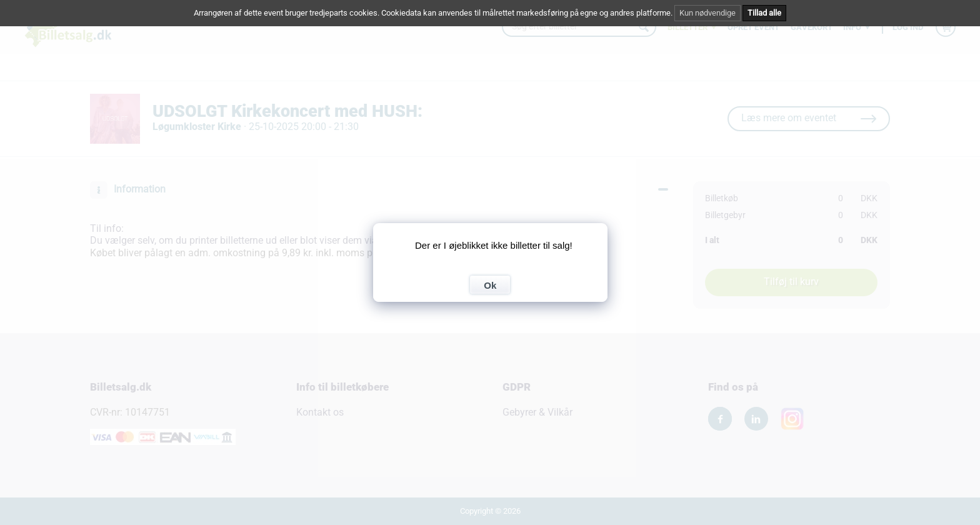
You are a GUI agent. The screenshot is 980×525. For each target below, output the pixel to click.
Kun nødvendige (707, 13)
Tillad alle (764, 13)
